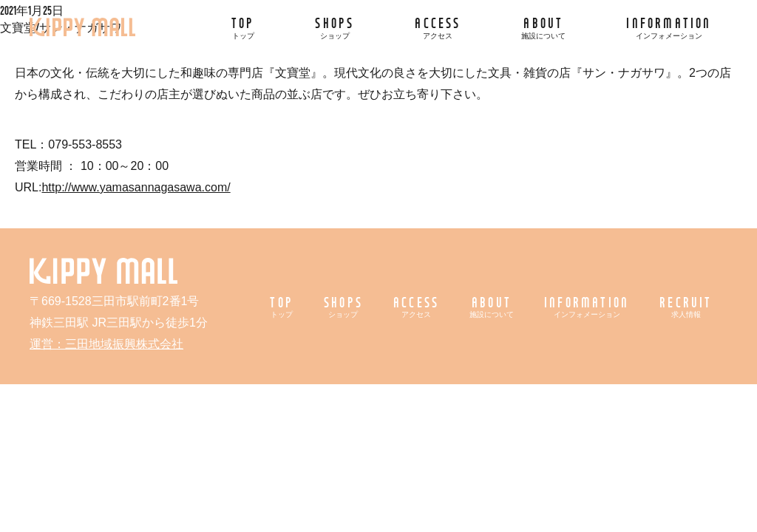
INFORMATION (669, 27)
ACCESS (438, 27)
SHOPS (335, 27)
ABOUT (543, 27)
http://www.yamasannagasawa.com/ (136, 187)
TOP (243, 27)
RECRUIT (686, 306)
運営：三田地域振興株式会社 (106, 344)
